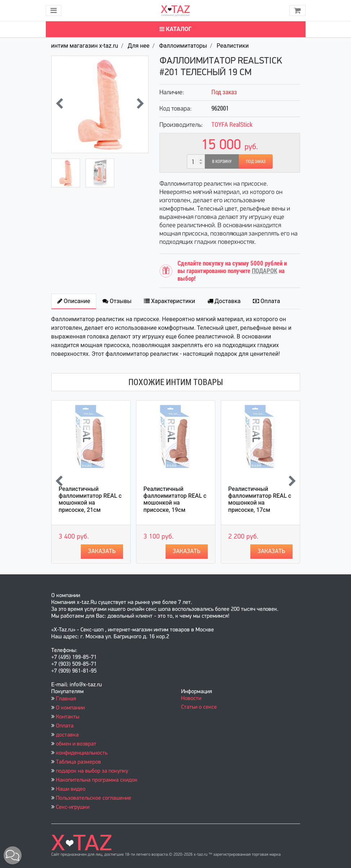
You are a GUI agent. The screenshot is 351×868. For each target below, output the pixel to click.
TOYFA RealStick (232, 124)
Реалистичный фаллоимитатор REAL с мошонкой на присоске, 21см (90, 499)
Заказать (102, 551)
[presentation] (59, 104)
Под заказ (256, 161)
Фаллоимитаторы (183, 46)
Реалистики (233, 46)
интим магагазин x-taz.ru (85, 46)
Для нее (139, 46)
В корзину (222, 161)
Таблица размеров (78, 762)
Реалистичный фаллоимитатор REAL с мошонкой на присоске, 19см (175, 499)
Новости (191, 699)
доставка (67, 735)
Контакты (68, 717)
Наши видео (71, 789)
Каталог (175, 29)
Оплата (65, 726)
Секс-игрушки (73, 807)
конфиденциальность (82, 753)
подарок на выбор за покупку (92, 771)
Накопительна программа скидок (97, 780)
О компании (70, 708)
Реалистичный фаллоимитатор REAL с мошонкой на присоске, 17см (260, 499)
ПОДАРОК (265, 271)
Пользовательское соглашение (94, 798)
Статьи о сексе (199, 707)
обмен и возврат (76, 744)
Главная (66, 699)
